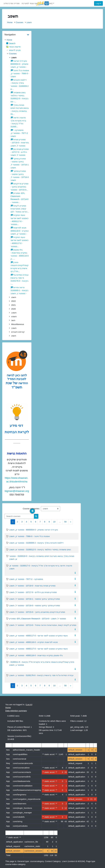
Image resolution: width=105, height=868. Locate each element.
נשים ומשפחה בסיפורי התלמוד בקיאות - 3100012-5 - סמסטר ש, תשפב (40, 550)
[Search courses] (19, 516)
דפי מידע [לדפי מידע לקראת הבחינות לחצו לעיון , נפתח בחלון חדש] (17, 426)
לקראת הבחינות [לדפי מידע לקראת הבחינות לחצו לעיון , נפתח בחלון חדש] (17, 432)
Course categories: (31, 509)
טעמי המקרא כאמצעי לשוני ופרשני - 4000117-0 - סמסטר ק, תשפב (38, 636)
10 (54, 522)
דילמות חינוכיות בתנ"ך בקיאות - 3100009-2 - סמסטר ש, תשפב (36, 543)
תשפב (29, 22)
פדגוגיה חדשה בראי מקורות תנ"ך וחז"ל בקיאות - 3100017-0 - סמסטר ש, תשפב (41, 567)
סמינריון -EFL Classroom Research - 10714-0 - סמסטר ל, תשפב (38, 619)
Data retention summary (16, 711)
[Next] (71, 522)
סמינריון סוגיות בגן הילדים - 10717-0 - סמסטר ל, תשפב (33, 592)
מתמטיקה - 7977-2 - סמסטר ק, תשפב (26, 579)
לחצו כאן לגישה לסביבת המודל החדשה (17, 379)
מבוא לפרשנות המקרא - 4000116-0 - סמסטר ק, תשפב (33, 642)
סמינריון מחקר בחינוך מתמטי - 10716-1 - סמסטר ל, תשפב (35, 599)
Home (10, 22)
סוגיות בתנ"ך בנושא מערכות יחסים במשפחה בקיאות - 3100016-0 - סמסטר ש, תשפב (42, 558)
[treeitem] (17, 40)
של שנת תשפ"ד (14, 385)
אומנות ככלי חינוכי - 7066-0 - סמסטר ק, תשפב (29, 536)
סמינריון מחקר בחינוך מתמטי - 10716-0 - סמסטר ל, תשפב (35, 605)
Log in (98, 3)
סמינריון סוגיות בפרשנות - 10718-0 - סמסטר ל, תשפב (32, 586)
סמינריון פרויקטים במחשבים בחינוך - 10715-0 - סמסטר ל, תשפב (37, 612)
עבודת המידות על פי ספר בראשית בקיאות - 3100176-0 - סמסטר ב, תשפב (41, 675)
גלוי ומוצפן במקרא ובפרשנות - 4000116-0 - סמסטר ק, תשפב (36, 655)
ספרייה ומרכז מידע (12, 3)
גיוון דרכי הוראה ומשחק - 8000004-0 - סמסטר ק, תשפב (33, 530)
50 (65, 522)
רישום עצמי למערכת (31, 3)
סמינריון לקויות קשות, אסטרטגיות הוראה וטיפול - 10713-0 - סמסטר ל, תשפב (43, 625)
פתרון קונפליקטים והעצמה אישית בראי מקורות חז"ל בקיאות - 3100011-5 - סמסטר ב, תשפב (42, 663)
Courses (19, 22)
